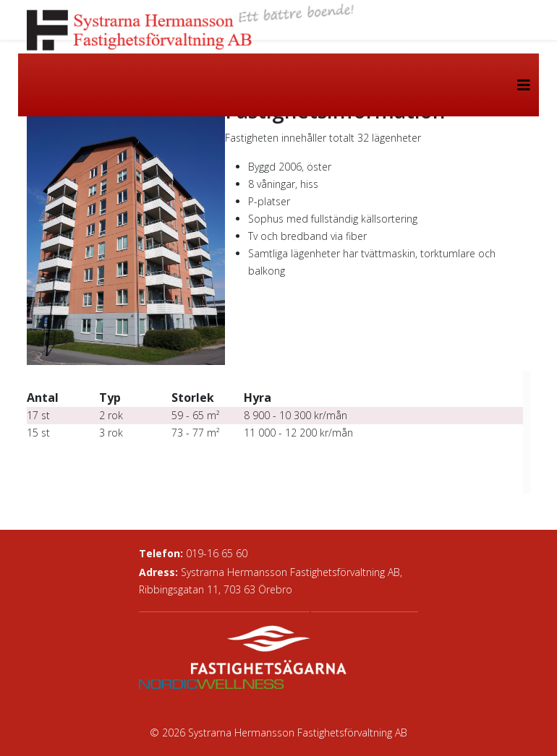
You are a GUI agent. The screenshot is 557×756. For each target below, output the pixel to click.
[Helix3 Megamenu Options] (524, 85)
